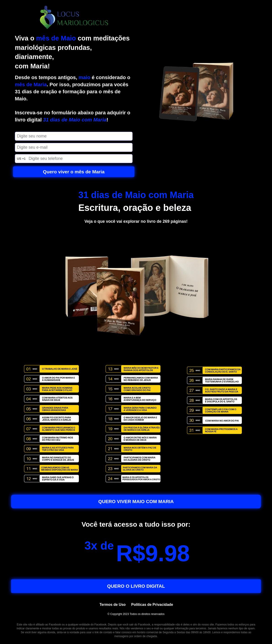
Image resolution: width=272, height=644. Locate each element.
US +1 (21, 159)
